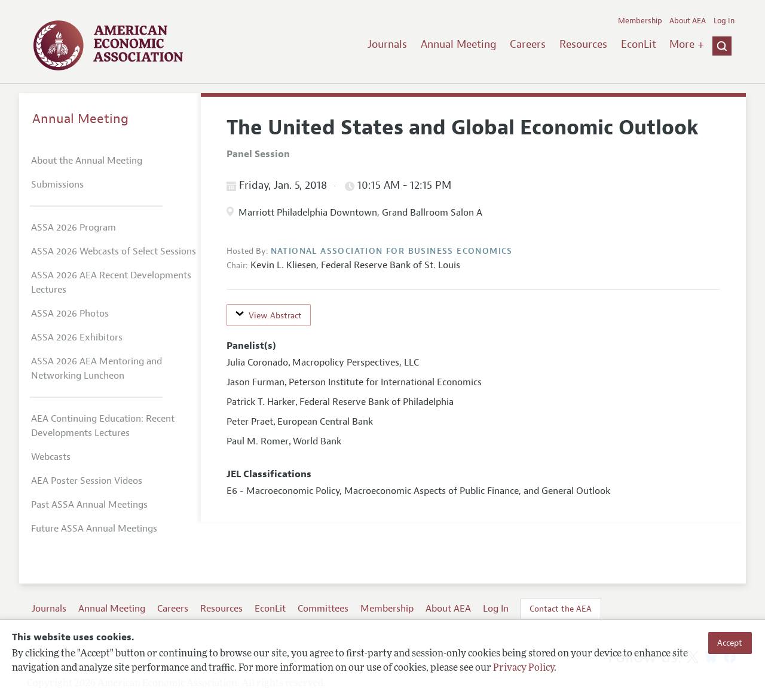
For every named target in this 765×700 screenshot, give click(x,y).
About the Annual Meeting (87, 161)
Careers (528, 44)
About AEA (688, 21)
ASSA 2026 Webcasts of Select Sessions (114, 251)
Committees (323, 609)
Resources (583, 44)
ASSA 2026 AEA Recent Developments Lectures (111, 283)
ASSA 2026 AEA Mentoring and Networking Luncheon (97, 369)
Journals (387, 44)
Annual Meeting (459, 44)
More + (687, 44)
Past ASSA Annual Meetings (89, 505)
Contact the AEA (561, 609)
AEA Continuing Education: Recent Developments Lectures (103, 426)
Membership (640, 21)
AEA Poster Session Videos (87, 481)
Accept (730, 643)
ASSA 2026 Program (74, 228)
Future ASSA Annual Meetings (94, 529)
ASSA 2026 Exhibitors (77, 337)
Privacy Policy (524, 668)
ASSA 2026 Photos (70, 314)
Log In (724, 21)
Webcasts (51, 457)
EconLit (639, 44)
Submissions (57, 185)
